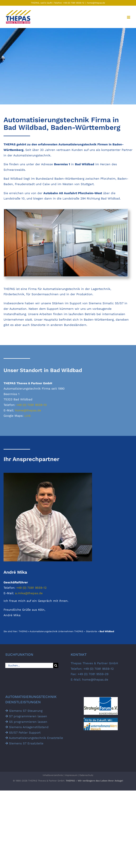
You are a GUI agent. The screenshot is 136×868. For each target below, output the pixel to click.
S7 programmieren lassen (26, 716)
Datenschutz (86, 775)
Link (28, 416)
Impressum (71, 775)
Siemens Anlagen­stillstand (27, 727)
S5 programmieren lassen (26, 722)
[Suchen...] (29, 665)
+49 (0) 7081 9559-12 (73, 3)
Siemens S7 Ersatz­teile (24, 743)
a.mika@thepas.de (29, 593)
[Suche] (56, 665)
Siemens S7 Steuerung (24, 711)
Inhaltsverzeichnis (53, 775)
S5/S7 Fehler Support (23, 733)
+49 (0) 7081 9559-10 (32, 405)
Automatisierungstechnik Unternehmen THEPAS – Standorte (63, 631)
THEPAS (23, 631)
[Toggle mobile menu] (129, 17)
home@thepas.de (96, 3)
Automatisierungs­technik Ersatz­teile (34, 738)
